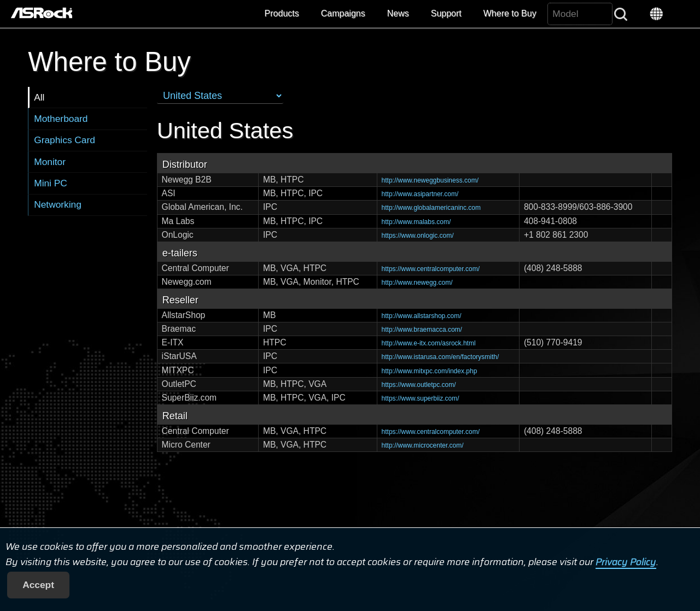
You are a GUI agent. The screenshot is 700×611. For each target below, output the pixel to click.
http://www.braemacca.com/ (422, 330)
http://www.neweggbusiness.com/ (430, 180)
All (39, 97)
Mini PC (51, 183)
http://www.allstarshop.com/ (422, 316)
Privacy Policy (626, 562)
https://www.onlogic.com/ (418, 236)
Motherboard (61, 119)
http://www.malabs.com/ (416, 222)
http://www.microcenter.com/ (423, 445)
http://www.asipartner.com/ (420, 194)
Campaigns (343, 13)
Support (446, 13)
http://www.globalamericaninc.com (431, 208)
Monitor (50, 162)
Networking (58, 204)
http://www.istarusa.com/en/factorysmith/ (441, 357)
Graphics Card (65, 140)
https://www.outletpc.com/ (419, 385)
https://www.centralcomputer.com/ (431, 269)
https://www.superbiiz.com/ (421, 398)
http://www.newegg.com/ (417, 283)
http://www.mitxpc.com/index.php (430, 371)
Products (282, 13)
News (398, 13)
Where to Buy (510, 13)
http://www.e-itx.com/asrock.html (429, 343)
